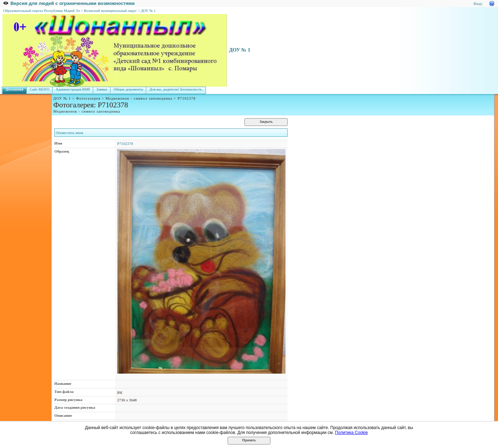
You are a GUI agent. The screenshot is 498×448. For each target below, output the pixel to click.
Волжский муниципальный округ (110, 11)
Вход (477, 4)
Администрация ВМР (73, 89)
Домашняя (14, 89)
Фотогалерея (88, 98)
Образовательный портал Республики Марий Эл (42, 11)
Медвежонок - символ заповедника (139, 98)
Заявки (102, 89)
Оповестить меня (69, 133)
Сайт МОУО (40, 89)
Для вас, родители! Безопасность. (176, 89)
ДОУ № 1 (148, 11)
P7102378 (125, 143)
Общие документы (128, 89)
